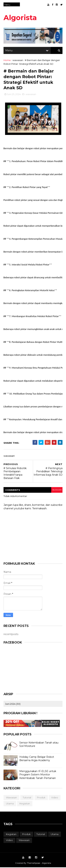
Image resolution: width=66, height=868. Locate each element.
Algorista (20, 18)
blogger (57, 491)
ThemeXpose (33, 864)
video (55, 798)
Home (7, 60)
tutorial (27, 798)
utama (10, 804)
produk (41, 798)
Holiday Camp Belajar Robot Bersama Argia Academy (37, 759)
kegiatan (25, 804)
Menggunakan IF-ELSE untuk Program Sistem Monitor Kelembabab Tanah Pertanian (38, 775)
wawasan (18, 60)
